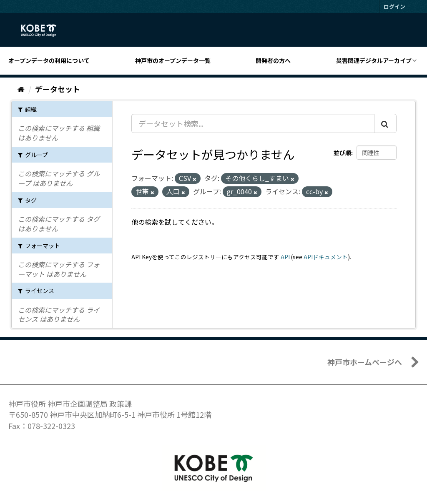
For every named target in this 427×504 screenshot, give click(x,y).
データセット (58, 89)
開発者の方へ (273, 60)
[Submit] (385, 123)
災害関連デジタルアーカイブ (374, 60)
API (285, 257)
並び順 (342, 153)
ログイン (394, 6)
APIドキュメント (326, 257)
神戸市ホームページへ (365, 362)
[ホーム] (21, 89)
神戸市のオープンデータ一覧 (173, 60)
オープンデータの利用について (49, 60)
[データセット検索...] (253, 123)
